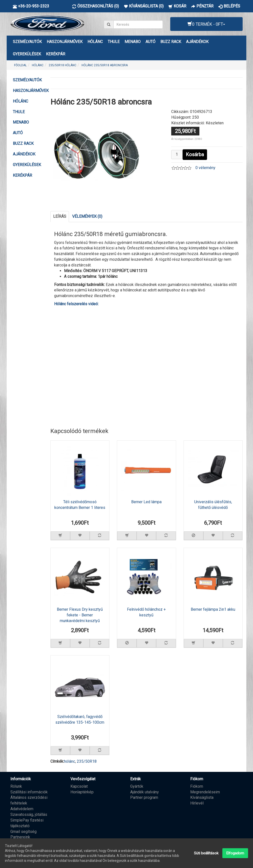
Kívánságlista (202, 797)
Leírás (60, 216)
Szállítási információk (29, 792)
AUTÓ (150, 42)
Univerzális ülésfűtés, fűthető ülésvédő (213, 505)
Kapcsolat (79, 786)
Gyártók (137, 786)
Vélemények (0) (87, 216)
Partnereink (20, 837)
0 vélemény (205, 168)
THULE (114, 42)
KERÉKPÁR (56, 54)
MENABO (133, 42)
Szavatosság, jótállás (29, 814)
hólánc (70, 761)
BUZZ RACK (171, 42)
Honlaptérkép (82, 792)
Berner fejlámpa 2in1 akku (213, 609)
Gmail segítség (23, 832)
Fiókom (197, 786)
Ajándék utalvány (145, 792)
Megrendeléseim (205, 792)
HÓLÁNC (95, 42)
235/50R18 (87, 761)
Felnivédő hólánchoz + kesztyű (146, 612)
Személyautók (27, 42)
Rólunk (16, 786)
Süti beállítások (206, 853)
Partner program (144, 797)
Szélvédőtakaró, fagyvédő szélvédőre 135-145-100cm (80, 719)
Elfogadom (235, 853)
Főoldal (20, 65)
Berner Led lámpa (146, 502)
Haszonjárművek (65, 42)
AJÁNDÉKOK (197, 42)
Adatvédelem (22, 809)
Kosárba (195, 154)
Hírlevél (197, 803)
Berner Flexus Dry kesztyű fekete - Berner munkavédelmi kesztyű (80, 615)
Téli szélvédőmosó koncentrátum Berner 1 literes (80, 505)
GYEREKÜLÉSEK (27, 54)
